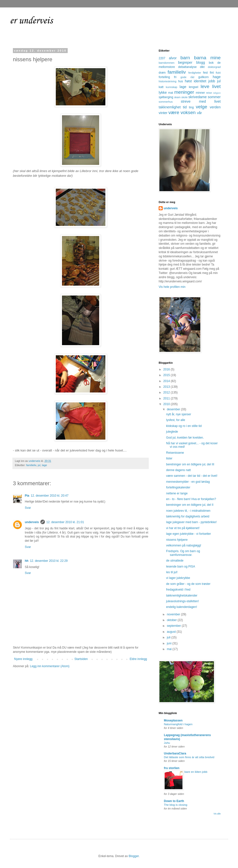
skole (185, 97)
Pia (27, 496)
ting (191, 107)
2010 (167, 404)
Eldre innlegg (138, 659)
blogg (200, 62)
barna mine (207, 58)
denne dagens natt (178, 470)
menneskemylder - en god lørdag (188, 482)
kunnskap (172, 87)
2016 (167, 369)
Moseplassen (173, 720)
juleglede (172, 432)
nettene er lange (177, 493)
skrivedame (198, 97)
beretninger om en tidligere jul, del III (190, 464)
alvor (173, 58)
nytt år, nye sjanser (179, 414)
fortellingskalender (178, 487)
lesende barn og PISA (181, 567)
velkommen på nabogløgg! (184, 545)
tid (185, 107)
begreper (185, 62)
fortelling (164, 77)
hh (27, 561)
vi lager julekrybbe (178, 578)
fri (175, 77)
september (174, 626)
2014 (167, 381)
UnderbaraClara (175, 753)
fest (205, 73)
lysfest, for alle (176, 420)
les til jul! (172, 572)
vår (199, 113)
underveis (32, 522)
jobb (212, 81)
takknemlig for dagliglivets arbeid (188, 516)
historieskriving (167, 81)
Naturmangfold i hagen (178, 724)
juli (169, 637)
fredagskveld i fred (178, 590)
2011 (167, 398)
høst (188, 81)
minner (200, 93)
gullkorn (204, 77)
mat (171, 93)
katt (161, 87)
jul (39, 465)
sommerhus (166, 102)
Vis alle (217, 814)
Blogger (134, 856)
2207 (162, 58)
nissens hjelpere (177, 540)
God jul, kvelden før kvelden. (185, 438)
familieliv (31, 465)
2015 (167, 375)
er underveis (31, 21)
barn (185, 58)
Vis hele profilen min (172, 287)
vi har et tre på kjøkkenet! (183, 528)
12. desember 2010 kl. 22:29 (49, 561)
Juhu (167, 743)
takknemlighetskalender (182, 596)
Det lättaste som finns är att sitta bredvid (189, 757)
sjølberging (166, 97)
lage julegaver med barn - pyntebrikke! (191, 522)
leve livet (211, 86)
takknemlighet (170, 107)
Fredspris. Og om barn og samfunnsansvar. (183, 553)
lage (44, 465)
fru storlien (172, 768)
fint (212, 73)
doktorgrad (214, 67)
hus (181, 81)
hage (217, 77)
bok (211, 63)
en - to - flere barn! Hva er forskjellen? (191, 499)
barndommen (167, 63)
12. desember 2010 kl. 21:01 (65, 522)
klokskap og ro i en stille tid (184, 426)
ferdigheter (195, 73)
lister (169, 458)
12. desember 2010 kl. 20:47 (50, 496)
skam (177, 97)
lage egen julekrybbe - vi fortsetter (189, 534)
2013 (167, 387)
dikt (202, 67)
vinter (163, 113)
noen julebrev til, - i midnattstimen (188, 511)
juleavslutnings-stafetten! (182, 601)
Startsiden (81, 659)
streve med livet (201, 101)
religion (217, 93)
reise (209, 93)
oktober (172, 620)
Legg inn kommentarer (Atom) (50, 666)
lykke (163, 92)
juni (170, 643)
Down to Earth (174, 801)
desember (174, 409)
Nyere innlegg (23, 659)
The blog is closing (176, 805)
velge (202, 107)
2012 (167, 392)
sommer (214, 97)
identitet (200, 81)
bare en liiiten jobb (196, 772)
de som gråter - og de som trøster (188, 584)
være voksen (182, 112)
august (172, 632)
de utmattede (175, 561)
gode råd (187, 77)
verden (215, 107)
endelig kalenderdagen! (182, 607)
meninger (184, 92)
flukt (218, 73)
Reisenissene (175, 453)
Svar (28, 508)
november (174, 614)
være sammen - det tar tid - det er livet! (192, 476)
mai (170, 649)
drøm (162, 73)
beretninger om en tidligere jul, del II (190, 505)
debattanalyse (188, 67)
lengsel (194, 87)
